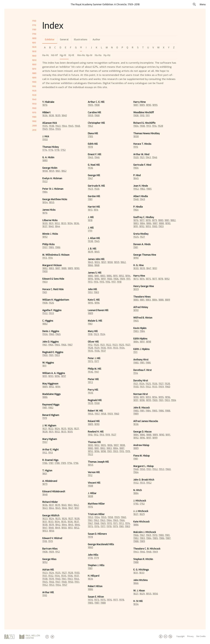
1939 (51, 579)
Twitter (52, 637)
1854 (45, 202)
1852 (76, 528)
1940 (34, 99)
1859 (52, 171)
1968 (97, 116)
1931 (45, 576)
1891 (45, 376)
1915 (102, 282)
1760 (34, 21)
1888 (64, 268)
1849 (57, 528)
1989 (136, 414)
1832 (57, 223)
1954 (51, 129)
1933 (51, 313)
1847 (71, 508)
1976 (90, 507)
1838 (51, 116)
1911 (128, 279)
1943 (58, 126)
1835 (70, 432)
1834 (70, 223)
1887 (58, 268)
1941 (64, 579)
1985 (51, 247)
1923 (45, 573)
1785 (90, 136)
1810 (34, 43)
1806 (110, 445)
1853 (45, 531)
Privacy (190, 636)
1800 (34, 38)
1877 (142, 220)
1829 (142, 514)
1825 (64, 429)
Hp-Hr (89, 55)
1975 (90, 361)
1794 (70, 463)
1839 (58, 116)
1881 (97, 276)
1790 (34, 34)
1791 (90, 231)
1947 (58, 582)
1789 (63, 463)
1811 (44, 366)
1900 (34, 82)
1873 (136, 279)
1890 (34, 78)
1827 (76, 429)
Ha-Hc (46, 55)
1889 (70, 268)
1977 (97, 361)
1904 (136, 126)
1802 (97, 445)
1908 (45, 303)
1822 (51, 429)
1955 (58, 129)
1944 (64, 126)
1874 (142, 279)
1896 (57, 376)
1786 (45, 463)
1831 (51, 223)
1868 (97, 265)
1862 (64, 171)
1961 (45, 345)
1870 (34, 69)
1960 (34, 108)
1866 (90, 265)
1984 (45, 192)
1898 (103, 451)
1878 (148, 220)
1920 (34, 91)
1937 (76, 576)
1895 (90, 279)
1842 (76, 505)
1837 (45, 226)
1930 (34, 95)
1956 (45, 334)
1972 (90, 382)
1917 (113, 282)
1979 (115, 526)
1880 (34, 73)
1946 (51, 582)
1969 (103, 523)
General (64, 40)
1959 (90, 116)
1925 (58, 573)
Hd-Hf (54, 55)
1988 (103, 603)
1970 (34, 113)
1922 (45, 181)
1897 (64, 376)
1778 (57, 150)
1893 (51, 376)
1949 (45, 129)
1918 (45, 541)
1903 (45, 282)
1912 (45, 453)
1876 (45, 105)
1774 (45, 150)
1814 (96, 210)
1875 (148, 279)
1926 (51, 303)
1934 (57, 576)
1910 (34, 86)
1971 (115, 523)
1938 (51, 126)
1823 (45, 519)
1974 (127, 523)
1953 (52, 585)
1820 (34, 47)
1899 (148, 400)
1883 (51, 268)
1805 (103, 445)
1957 (45, 247)
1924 (51, 573)
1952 (45, 585)
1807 (116, 445)
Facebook (47, 637)
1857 (104, 262)
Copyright (180, 636)
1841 (70, 505)
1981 (45, 408)
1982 (51, 408)
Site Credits (201, 636)
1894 (58, 387)
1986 (58, 247)
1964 (51, 345)
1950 (34, 104)
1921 (102, 345)
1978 (90, 147)
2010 (34, 130)
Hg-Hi (63, 55)
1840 (34, 56)
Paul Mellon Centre (30, 637)
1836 (45, 116)
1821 (45, 429)
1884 (116, 448)
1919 (45, 418)
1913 (45, 258)
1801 (45, 474)
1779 (96, 558)
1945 (71, 126)
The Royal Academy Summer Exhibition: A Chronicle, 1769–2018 (105, 4)
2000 (34, 126)
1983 (96, 292)
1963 (103, 520)
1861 (58, 171)
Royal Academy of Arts (9, 637)
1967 (70, 345)
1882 (45, 268)
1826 (70, 429)
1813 (90, 210)
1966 (64, 345)
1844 (57, 226)
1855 (52, 202)
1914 (50, 258)
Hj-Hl (71, 55)
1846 (64, 508)
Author (96, 40)
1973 (97, 600)
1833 (64, 223)
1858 (45, 171)
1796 (76, 463)
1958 (97, 403)
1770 (34, 25)
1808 (122, 445)
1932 (45, 313)
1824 (57, 429)
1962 (90, 126)
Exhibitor (50, 40)
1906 (116, 279)
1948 (77, 126)
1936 (70, 576)
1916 (108, 282)
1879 (45, 484)
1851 (77, 508)
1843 (45, 508)
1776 (51, 150)
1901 (45, 292)
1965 (58, 334)
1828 (45, 432)
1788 (57, 463)
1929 (97, 348)
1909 (51, 552)
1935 (45, 126)
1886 (45, 397)
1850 (34, 60)
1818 (90, 220)
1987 (97, 603)
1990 (34, 121)
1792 (63, 150)
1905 (90, 105)
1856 (52, 531)
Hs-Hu (98, 55)
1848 (45, 495)
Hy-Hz (107, 55)
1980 (34, 117)
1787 (51, 463)
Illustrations (81, 40)
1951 (77, 582)
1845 (58, 508)
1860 (34, 65)
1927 (64, 573)
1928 (70, 573)
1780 (34, 30)
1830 (34, 51)
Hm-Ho (81, 55)
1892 (45, 237)
